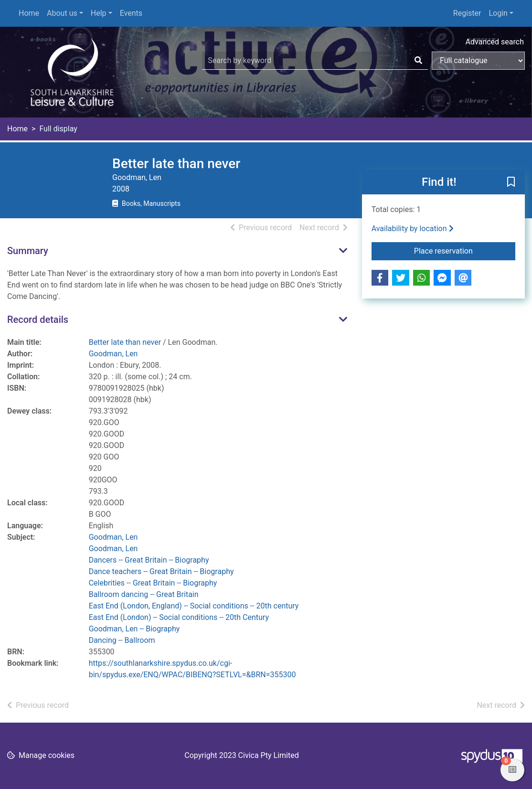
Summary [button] (28, 251)
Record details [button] (38, 320)
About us (62, 13)
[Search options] (478, 61)
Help (99, 13)
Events (131, 13)
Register (467, 13)
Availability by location (413, 229)
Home (29, 13)
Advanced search (495, 42)
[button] (511, 182)
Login (498, 13)
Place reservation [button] (465, 250)
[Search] (418, 61)
